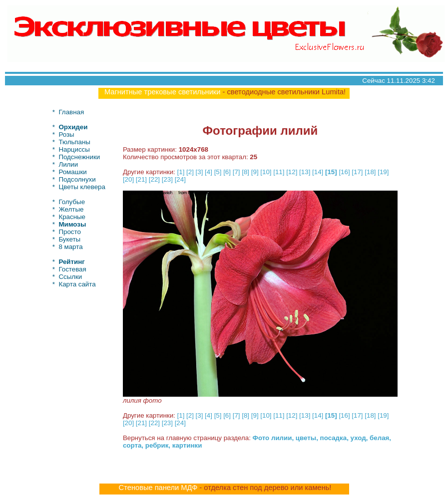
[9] (255, 172)
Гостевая (72, 269)
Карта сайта (77, 284)
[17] (357, 172)
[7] (236, 172)
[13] (305, 172)
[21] (141, 179)
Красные (72, 217)
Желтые (71, 209)
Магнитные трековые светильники (163, 92)
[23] (167, 179)
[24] (180, 179)
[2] (190, 172)
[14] (318, 172)
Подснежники (79, 157)
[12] (292, 172)
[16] (344, 172)
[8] (245, 172)
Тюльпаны (74, 142)
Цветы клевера (82, 187)
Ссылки (70, 277)
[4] (209, 172)
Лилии (68, 164)
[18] (370, 172)
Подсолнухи (77, 179)
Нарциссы (74, 149)
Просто (69, 232)
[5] (218, 172)
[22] (154, 179)
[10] (266, 172)
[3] (200, 172)
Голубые (72, 202)
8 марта (70, 247)
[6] (227, 172)
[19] (383, 172)
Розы (66, 134)
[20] (128, 179)
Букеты (69, 239)
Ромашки (72, 172)
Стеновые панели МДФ (158, 488)
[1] (181, 172)
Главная (71, 112)
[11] (279, 172)
